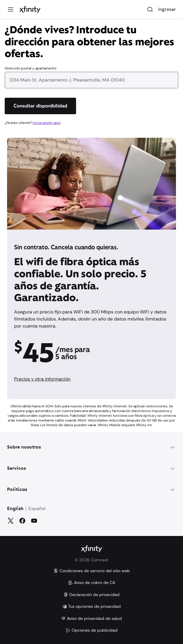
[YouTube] (34, 521)
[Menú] (11, 9)
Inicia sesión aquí (47, 123)
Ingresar (167, 9)
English (15, 509)
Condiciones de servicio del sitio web (92, 571)
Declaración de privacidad (91, 595)
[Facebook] (22, 521)
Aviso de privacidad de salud (91, 618)
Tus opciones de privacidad (91, 606)
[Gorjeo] (11, 521)
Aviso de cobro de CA (92, 582)
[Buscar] (150, 9)
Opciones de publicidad (92, 630)
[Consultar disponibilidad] (40, 106)
